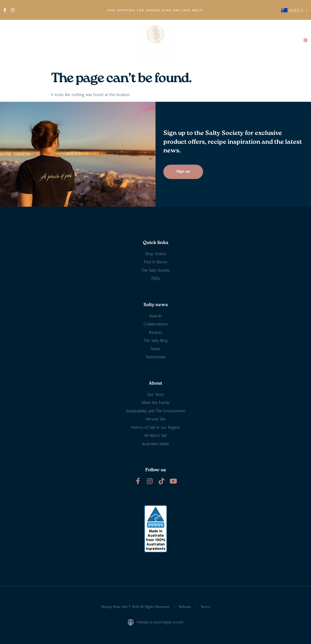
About (13, 44)
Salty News (224, 44)
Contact (285, 44)
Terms (205, 607)
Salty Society (257, 44)
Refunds (185, 607)
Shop (36, 44)
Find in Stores (64, 44)
